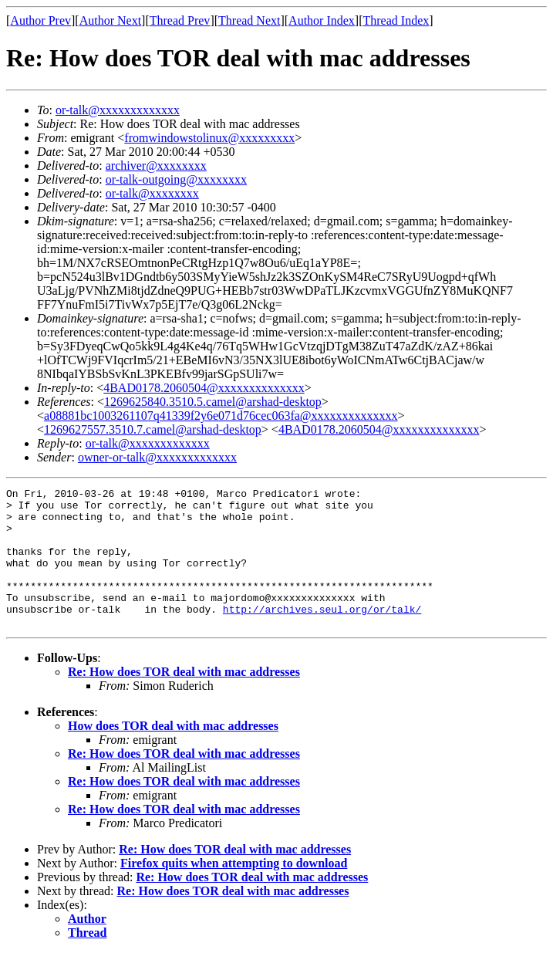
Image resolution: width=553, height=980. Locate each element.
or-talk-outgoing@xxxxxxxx (176, 179)
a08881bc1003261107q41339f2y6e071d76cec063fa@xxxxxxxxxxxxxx (221, 416)
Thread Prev (180, 20)
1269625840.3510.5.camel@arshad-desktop (213, 402)
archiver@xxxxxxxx (156, 166)
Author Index (322, 20)
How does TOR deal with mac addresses (173, 754)
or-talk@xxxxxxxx (152, 193)
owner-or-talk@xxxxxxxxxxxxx (157, 457)
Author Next (110, 20)
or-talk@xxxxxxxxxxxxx (118, 110)
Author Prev (40, 20)
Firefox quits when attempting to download (234, 891)
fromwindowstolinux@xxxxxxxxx (209, 138)
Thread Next (249, 20)
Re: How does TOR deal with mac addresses (184, 700)
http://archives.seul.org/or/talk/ (322, 634)
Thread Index (396, 20)
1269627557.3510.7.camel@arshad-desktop (153, 429)
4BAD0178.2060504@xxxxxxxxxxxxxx (204, 388)
